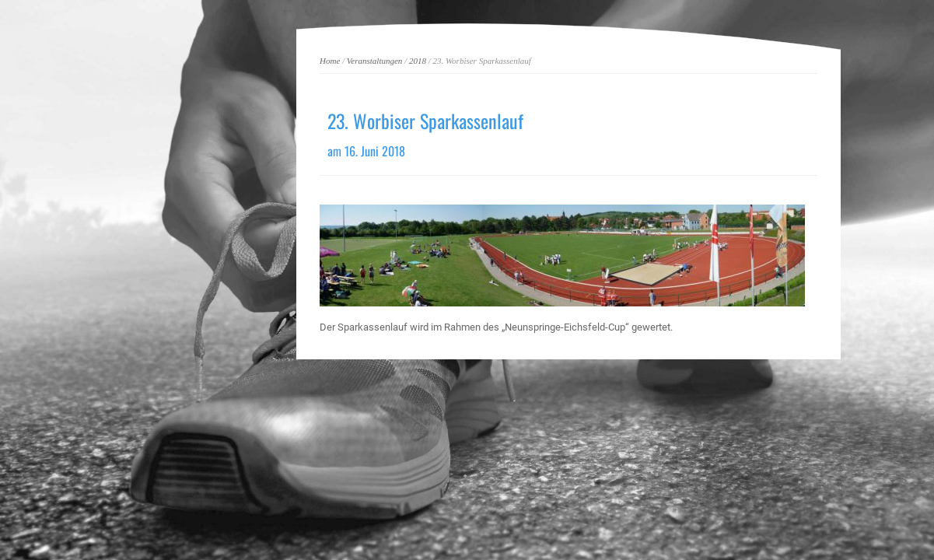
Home (330, 61)
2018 (418, 61)
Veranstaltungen (375, 61)
